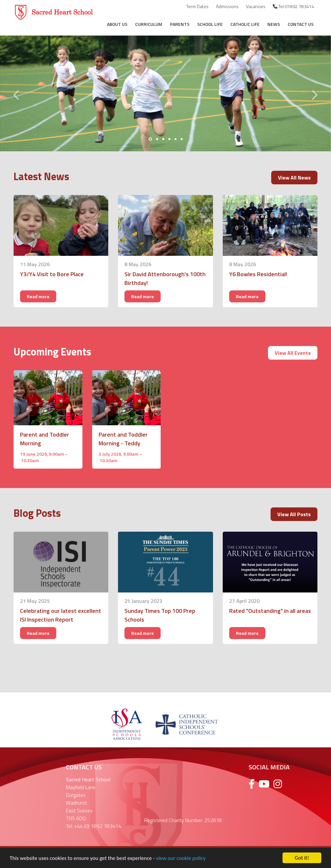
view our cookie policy (181, 859)
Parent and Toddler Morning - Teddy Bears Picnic (123, 443)
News (274, 24)
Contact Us (301, 24)
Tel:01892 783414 (294, 6)
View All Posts (294, 514)
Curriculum (149, 24)
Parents (180, 24)
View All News (294, 178)
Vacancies (256, 6)
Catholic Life (245, 24)
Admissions (227, 6)
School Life (210, 24)
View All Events (293, 353)
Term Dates (197, 6)
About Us (117, 24)
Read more (38, 296)
